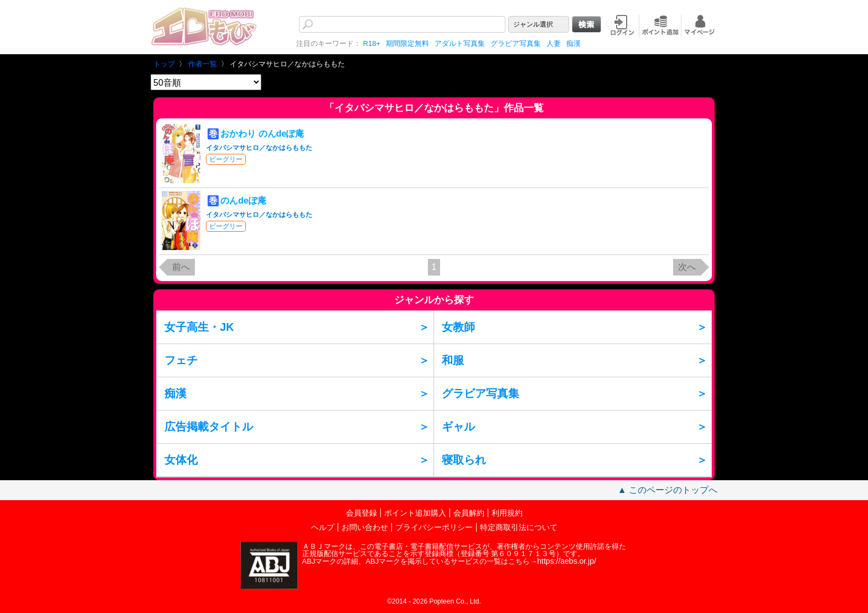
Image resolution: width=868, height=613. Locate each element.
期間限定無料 (407, 43)
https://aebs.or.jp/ (567, 561)
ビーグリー (226, 159)
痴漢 (573, 43)
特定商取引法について (519, 527)
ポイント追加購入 (415, 513)
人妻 (554, 43)
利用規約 (507, 513)
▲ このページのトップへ (668, 490)
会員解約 (469, 513)
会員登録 (361, 513)
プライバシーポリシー (434, 527)
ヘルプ (323, 527)
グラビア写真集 (516, 43)
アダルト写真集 (460, 43)
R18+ (372, 43)
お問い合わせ (365, 527)
